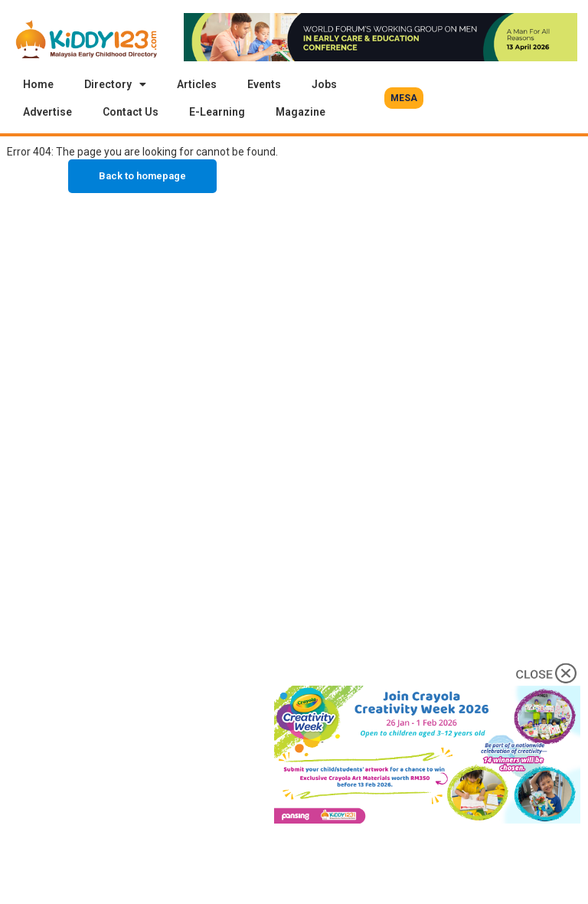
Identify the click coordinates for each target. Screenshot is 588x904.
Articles (197, 84)
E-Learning (217, 112)
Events (264, 84)
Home (38, 84)
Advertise (47, 112)
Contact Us (131, 112)
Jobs (324, 84)
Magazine (301, 112)
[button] (404, 98)
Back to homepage (142, 176)
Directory (115, 84)
